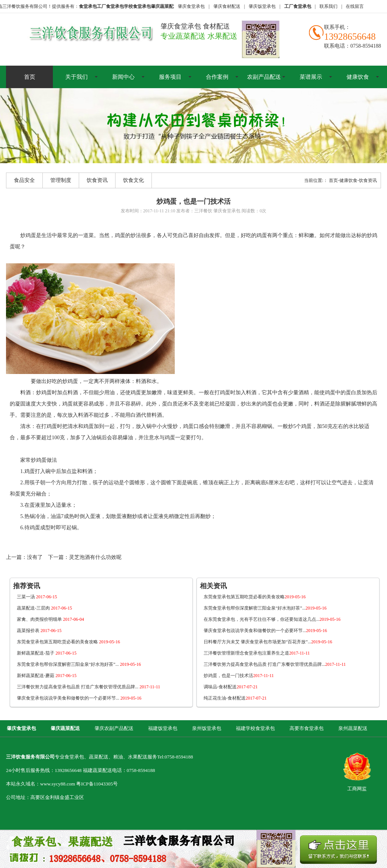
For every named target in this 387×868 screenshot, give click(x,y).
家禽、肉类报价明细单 (50, 619)
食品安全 (24, 180)
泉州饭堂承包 (207, 728)
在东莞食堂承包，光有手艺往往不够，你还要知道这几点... (272, 619)
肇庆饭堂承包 (262, 6)
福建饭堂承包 (163, 728)
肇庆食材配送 (227, 6)
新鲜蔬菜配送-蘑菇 (47, 676)
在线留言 (355, 6)
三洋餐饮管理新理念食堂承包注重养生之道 (257, 653)
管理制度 (61, 180)
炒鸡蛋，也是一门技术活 (239, 676)
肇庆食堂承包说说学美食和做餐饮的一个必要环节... (79, 698)
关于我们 (76, 77)
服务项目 (170, 77)
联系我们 (328, 6)
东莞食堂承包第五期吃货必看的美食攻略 (68, 642)
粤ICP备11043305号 (97, 784)
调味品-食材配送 (231, 687)
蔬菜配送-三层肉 (44, 608)
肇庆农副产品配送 (114, 728)
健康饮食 (358, 77)
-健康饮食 (348, 180)
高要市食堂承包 (307, 728)
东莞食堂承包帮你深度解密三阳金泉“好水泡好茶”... (79, 664)
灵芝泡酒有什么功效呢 (95, 557)
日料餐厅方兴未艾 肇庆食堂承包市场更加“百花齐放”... (268, 642)
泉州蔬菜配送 (353, 728)
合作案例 (217, 77)
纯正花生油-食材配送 (235, 698)
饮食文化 (133, 180)
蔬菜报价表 (39, 631)
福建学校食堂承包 (255, 728)
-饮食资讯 (367, 180)
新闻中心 (123, 77)
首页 (30, 77)
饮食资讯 (97, 180)
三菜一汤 (37, 597)
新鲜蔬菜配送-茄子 (47, 653)
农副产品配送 (264, 77)
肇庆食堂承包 (191, 6)
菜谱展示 (311, 77)
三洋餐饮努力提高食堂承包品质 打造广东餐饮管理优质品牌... (88, 687)
